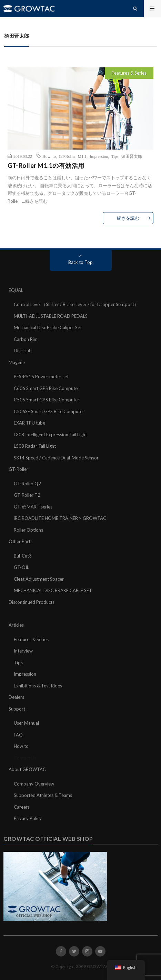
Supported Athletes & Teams (43, 795)
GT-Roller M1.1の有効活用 (46, 165)
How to (49, 156)
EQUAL (16, 290)
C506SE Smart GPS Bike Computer (49, 411)
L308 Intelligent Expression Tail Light (50, 435)
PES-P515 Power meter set (41, 377)
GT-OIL (21, 567)
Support (17, 709)
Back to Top (80, 262)
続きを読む (36, 201)
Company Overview (34, 784)
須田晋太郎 (132, 156)
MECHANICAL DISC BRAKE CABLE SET (53, 590)
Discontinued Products (32, 602)
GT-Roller (18, 469)
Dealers (16, 697)
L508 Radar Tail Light (35, 446)
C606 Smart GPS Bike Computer (47, 388)
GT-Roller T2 (27, 495)
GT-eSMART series (33, 507)
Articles (16, 625)
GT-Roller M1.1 (73, 156)
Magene (17, 362)
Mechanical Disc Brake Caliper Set (48, 327)
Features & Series (129, 73)
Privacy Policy (28, 818)
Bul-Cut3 (23, 556)
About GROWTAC (27, 769)
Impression (99, 156)
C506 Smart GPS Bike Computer (47, 400)
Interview (23, 651)
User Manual (26, 723)
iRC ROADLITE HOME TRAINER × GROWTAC (60, 518)
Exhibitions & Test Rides (38, 686)
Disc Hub (23, 351)
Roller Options (28, 530)
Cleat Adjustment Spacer (39, 579)
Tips (115, 156)
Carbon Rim (26, 339)
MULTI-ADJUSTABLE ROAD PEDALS (51, 316)
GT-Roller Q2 (27, 484)
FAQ (18, 735)
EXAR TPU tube (29, 423)
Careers (22, 807)
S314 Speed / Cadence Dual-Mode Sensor (56, 458)
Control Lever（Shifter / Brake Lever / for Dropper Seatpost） (76, 304)
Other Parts (21, 541)
